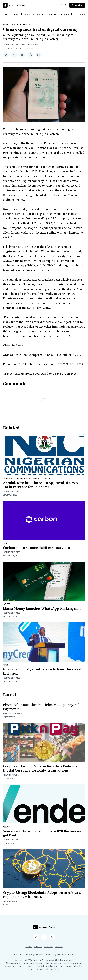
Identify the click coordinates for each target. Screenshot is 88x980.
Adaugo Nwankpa (12, 713)
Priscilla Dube (11, 775)
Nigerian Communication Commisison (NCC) (26, 478)
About (29, 946)
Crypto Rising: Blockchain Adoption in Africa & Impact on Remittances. (42, 895)
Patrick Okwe (32, 45)
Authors (38, 946)
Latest (7, 604)
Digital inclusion (21, 25)
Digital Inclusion (33, 14)
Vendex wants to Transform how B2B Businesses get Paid (42, 833)
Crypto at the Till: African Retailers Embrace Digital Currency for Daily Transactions (40, 768)
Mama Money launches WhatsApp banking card (42, 609)
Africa (7, 827)
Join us (59, 946)
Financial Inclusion (58, 14)
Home (6, 14)
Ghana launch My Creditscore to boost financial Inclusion (42, 672)
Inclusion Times (12, 45)
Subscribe (77, 5)
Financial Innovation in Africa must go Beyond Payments (41, 707)
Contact (49, 946)
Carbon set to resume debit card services (36, 548)
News (16, 14)
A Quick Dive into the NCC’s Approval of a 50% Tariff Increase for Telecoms (40, 485)
